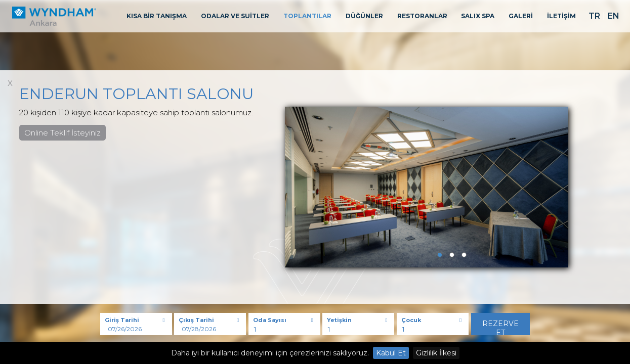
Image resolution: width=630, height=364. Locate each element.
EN (614, 16)
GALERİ (521, 16)
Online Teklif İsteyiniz (62, 133)
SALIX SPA (478, 16)
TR (594, 16)
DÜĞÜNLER (364, 16)
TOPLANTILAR (307, 16)
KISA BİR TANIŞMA (157, 16)
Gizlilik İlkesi (436, 353)
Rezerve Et (500, 327)
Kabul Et (391, 353)
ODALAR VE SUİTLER (235, 16)
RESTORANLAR (422, 16)
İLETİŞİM (561, 16)
